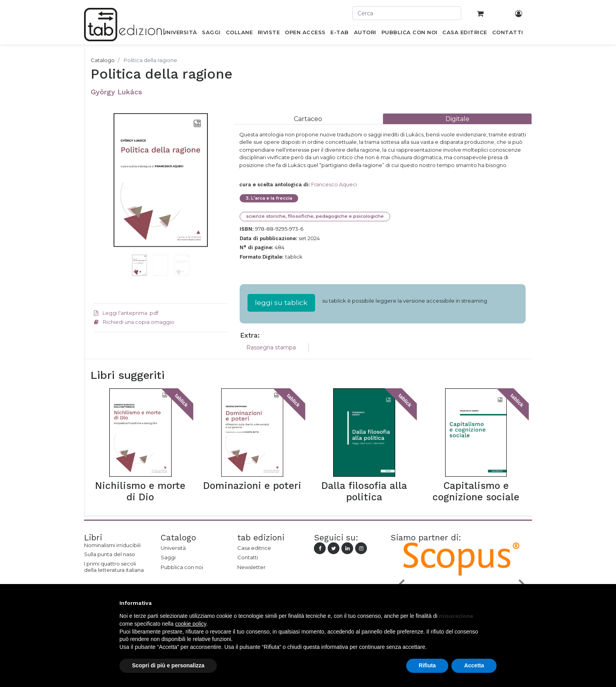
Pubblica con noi (182, 567)
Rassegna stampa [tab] (271, 347)
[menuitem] (180, 34)
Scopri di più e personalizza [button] (168, 665)
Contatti (248, 557)
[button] (104, 192)
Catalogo (103, 60)
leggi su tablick (281, 302)
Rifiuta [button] (427, 665)
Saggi (168, 557)
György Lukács (116, 92)
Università (173, 548)
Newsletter (251, 567)
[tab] (308, 119)
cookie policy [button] (191, 624)
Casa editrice (254, 548)
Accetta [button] (474, 665)
